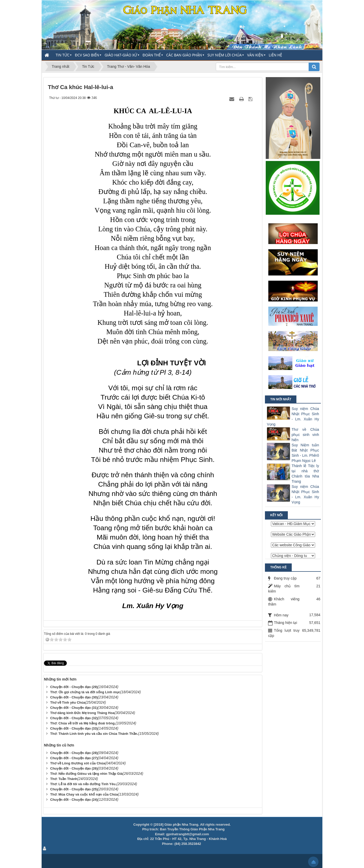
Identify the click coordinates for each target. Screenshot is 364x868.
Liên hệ (275, 55)
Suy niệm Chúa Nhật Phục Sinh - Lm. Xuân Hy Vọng (293, 416)
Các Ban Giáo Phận (184, 55)
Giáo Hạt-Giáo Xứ (121, 55)
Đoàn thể (152, 55)
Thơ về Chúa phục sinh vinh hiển (305, 435)
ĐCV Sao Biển (87, 55)
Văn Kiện (255, 55)
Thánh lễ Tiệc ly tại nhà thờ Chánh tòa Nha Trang (305, 474)
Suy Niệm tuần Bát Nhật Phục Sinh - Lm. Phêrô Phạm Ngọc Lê (305, 453)
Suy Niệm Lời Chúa (225, 55)
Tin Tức (63, 55)
